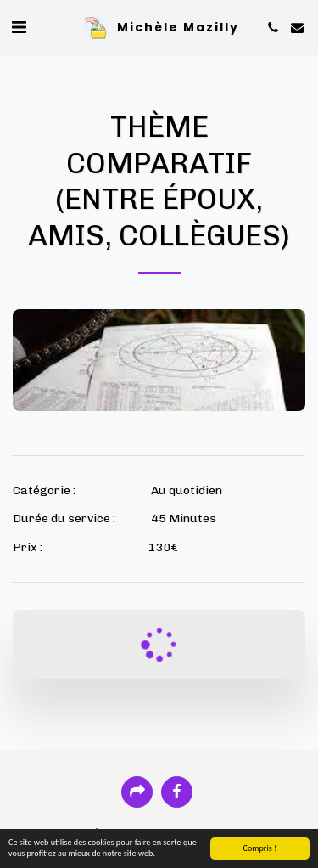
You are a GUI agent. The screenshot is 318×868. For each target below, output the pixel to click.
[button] (19, 27)
